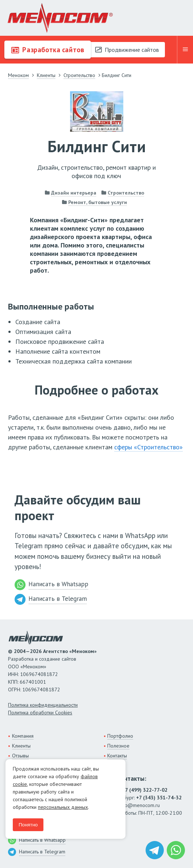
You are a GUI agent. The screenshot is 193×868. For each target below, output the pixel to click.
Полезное (118, 746)
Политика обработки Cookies (40, 713)
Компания (23, 736)
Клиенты (21, 746)
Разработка (48, 50)
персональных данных (63, 807)
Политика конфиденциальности (43, 705)
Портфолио (120, 736)
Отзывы (20, 756)
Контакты (117, 756)
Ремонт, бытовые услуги (98, 202)
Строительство (126, 193)
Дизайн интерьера (74, 193)
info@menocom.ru (140, 805)
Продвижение (127, 50)
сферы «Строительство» (148, 447)
